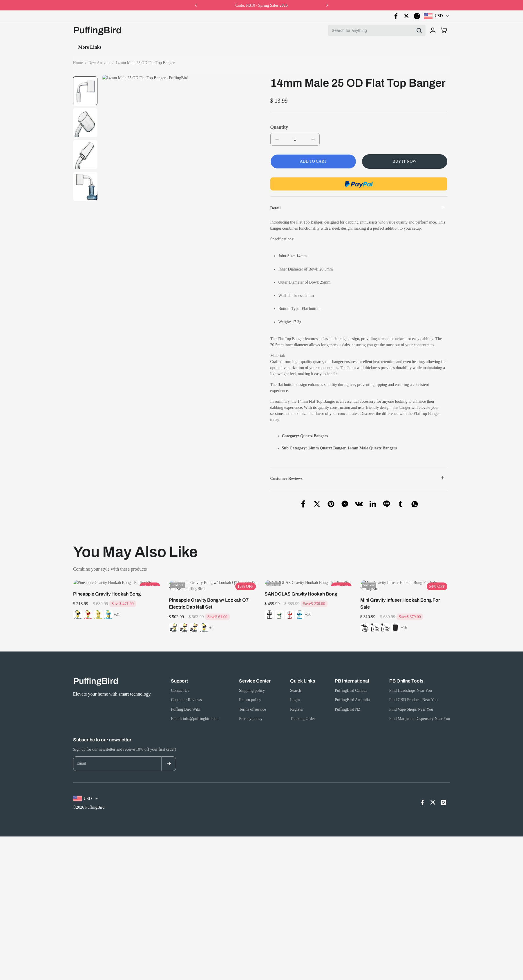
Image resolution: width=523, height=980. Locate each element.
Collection (105, 47)
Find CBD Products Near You (413, 688)
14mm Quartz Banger (327, 448)
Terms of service (253, 697)
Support (179, 669)
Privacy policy (251, 706)
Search (133, 47)
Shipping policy (252, 678)
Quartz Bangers (314, 436)
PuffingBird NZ (348, 697)
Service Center (255, 669)
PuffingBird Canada (351, 678)
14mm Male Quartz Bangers (372, 448)
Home (79, 47)
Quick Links (303, 669)
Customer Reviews (186, 688)
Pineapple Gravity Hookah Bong (107, 588)
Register (297, 697)
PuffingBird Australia (352, 688)
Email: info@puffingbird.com (195, 706)
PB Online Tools (406, 669)
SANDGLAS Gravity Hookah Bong (301, 588)
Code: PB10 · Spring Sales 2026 (261, 5)
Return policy (250, 688)
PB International (352, 669)
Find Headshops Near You (411, 678)
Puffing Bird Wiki (186, 697)
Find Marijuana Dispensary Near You (420, 706)
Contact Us (161, 47)
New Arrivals (99, 63)
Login (295, 688)
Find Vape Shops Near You (411, 697)
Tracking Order (303, 706)
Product (190, 47)
